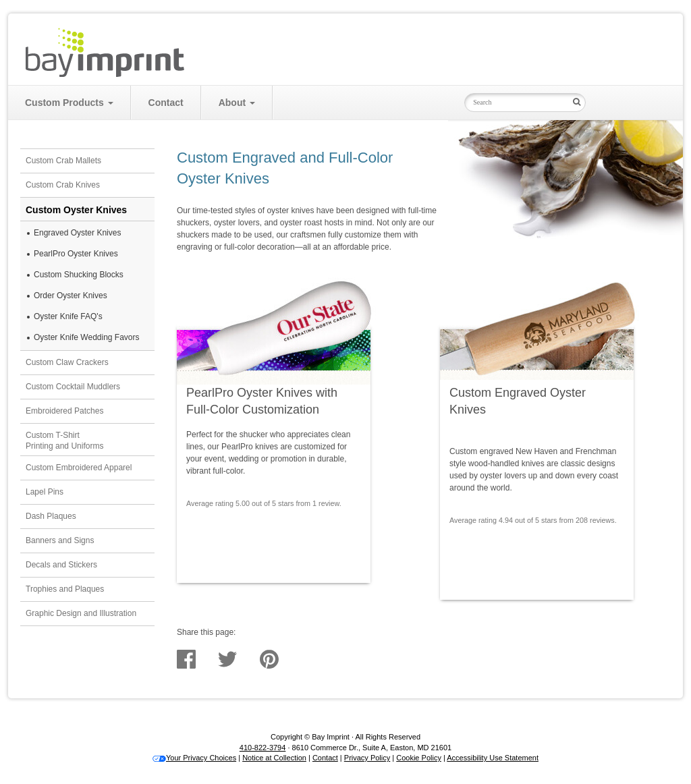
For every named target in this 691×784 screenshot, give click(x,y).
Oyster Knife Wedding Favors (87, 337)
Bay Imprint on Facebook (618, 102)
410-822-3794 (263, 748)
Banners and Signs (60, 540)
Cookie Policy (419, 758)
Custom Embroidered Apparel (79, 468)
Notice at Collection (274, 758)
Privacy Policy (367, 758)
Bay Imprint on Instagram (643, 102)
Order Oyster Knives (71, 296)
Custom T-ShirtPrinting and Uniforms (64, 441)
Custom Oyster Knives (76, 210)
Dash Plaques (51, 516)
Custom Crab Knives (63, 185)
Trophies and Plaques (65, 589)
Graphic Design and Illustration (81, 613)
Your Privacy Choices (194, 758)
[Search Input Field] (516, 103)
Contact (166, 103)
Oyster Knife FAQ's (68, 316)
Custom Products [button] (69, 103)
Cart (638, 33)
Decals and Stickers (61, 565)
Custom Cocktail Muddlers (73, 387)
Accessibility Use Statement (493, 758)
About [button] (237, 103)
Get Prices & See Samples (271, 532)
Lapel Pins (45, 492)
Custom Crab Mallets (63, 161)
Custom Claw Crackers (67, 362)
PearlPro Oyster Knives (76, 254)
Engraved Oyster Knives (77, 233)
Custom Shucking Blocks (79, 275)
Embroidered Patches (64, 411)
